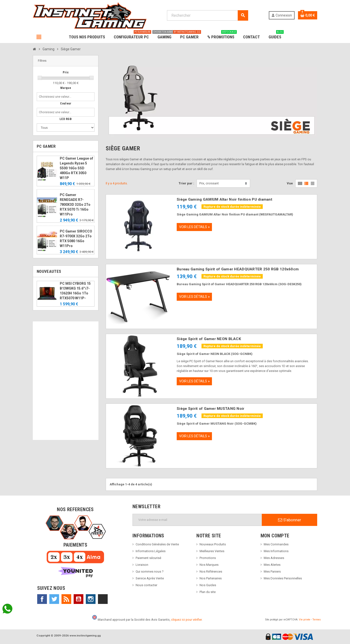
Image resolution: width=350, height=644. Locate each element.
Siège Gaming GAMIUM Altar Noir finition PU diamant (224, 199)
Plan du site (208, 592)
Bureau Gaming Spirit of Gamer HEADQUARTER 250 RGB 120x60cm (238, 269)
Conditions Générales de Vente (157, 544)
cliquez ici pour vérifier (186, 620)
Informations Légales (151, 551)
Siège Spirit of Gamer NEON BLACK (209, 339)
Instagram (91, 599)
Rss (66, 599)
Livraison (142, 565)
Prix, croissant (209, 183)
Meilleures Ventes (212, 551)
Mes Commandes (276, 544)
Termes (317, 620)
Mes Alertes (272, 565)
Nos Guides (208, 585)
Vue (290, 183)
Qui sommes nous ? (150, 571)
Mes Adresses (274, 558)
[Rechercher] (207, 15)
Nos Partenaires (211, 578)
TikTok (103, 599)
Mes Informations (276, 551)
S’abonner (290, 520)
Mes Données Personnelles (283, 578)
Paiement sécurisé (148, 558)
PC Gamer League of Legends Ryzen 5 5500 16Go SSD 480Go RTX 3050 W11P (76, 168)
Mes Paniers (272, 571)
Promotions (208, 558)
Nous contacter (146, 585)
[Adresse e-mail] (197, 520)
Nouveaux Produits (213, 544)
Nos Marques (209, 565)
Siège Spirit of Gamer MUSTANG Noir (211, 409)
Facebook (42, 599)
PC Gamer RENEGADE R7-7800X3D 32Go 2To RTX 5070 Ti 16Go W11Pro (75, 205)
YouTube (79, 599)
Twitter (54, 599)
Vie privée (305, 620)
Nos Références (211, 571)
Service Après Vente (150, 578)
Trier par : (186, 183)
